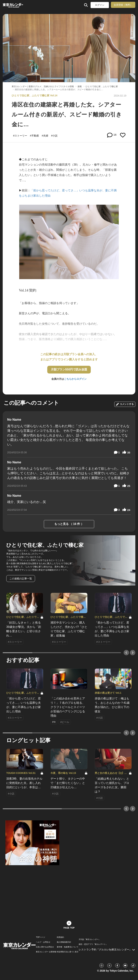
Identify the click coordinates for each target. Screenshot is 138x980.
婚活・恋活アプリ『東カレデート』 (93, 944)
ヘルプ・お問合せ (43, 942)
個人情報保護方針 (64, 942)
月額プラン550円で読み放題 (69, 369)
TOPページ (40, 937)
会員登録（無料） (123, 5)
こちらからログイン (75, 379)
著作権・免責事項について (68, 947)
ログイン (100, 5)
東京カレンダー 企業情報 (46, 952)
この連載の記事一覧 (21, 579)
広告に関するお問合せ (45, 947)
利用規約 (60, 937)
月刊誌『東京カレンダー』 (89, 939)
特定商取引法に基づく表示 (68, 952)
